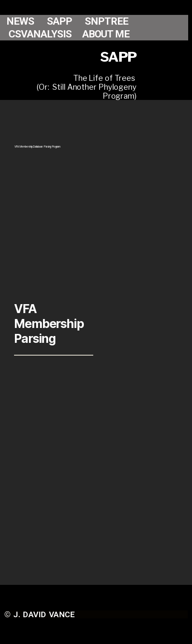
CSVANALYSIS (40, 34)
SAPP (59, 21)
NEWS (20, 21)
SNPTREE (106, 21)
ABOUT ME (106, 34)
